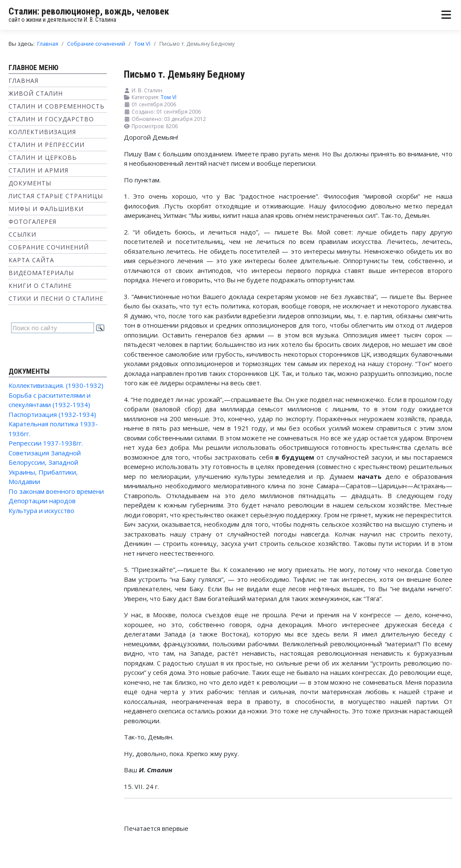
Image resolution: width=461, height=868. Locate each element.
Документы (30, 183)
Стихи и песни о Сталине (56, 298)
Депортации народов (42, 501)
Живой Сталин (36, 93)
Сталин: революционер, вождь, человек (89, 11)
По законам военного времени (56, 491)
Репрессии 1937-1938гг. (46, 443)
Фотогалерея (32, 221)
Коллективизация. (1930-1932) (56, 385)
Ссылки (22, 234)
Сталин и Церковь (43, 157)
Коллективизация (42, 132)
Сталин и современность (57, 106)
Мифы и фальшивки (46, 209)
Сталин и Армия (38, 170)
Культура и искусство (41, 510)
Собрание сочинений (49, 247)
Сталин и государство (51, 119)
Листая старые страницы (56, 196)
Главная (23, 81)
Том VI (169, 97)
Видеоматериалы (41, 273)
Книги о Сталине (40, 286)
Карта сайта (31, 260)
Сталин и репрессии (47, 145)
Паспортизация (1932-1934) (52, 414)
